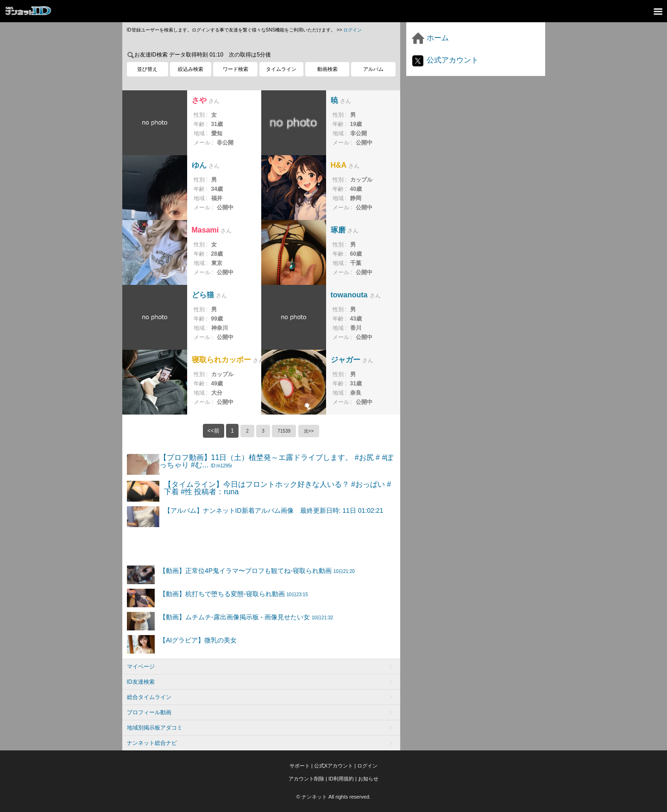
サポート (300, 766)
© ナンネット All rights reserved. (333, 797)
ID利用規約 (341, 779)
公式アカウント (445, 60)
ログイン (352, 30)
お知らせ (368, 779)
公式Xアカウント (333, 766)
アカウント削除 (306, 779)
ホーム (430, 38)
